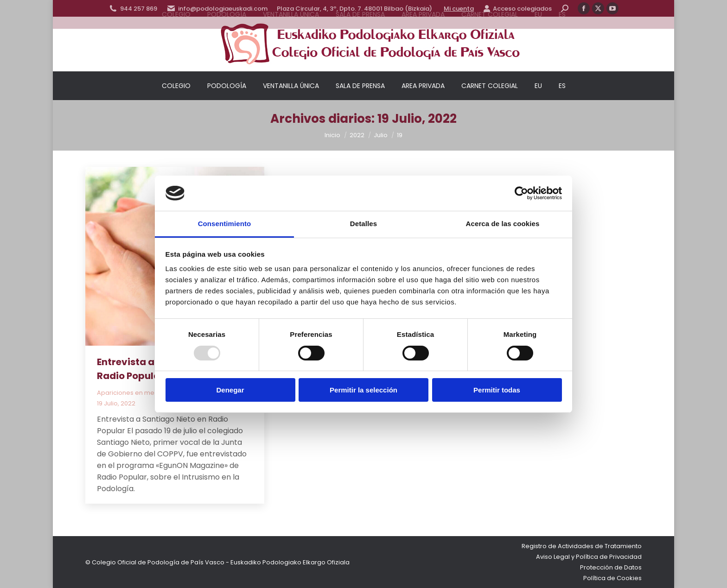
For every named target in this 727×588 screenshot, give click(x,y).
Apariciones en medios (132, 393)
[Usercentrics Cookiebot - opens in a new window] (521, 193)
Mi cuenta (459, 9)
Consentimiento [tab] (225, 224)
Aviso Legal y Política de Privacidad (589, 557)
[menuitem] (538, 86)
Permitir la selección (363, 390)
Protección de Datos (611, 567)
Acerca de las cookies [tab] (503, 224)
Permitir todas (497, 390)
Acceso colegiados (517, 9)
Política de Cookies (612, 578)
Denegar (230, 390)
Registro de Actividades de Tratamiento (582, 546)
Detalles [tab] (363, 224)
